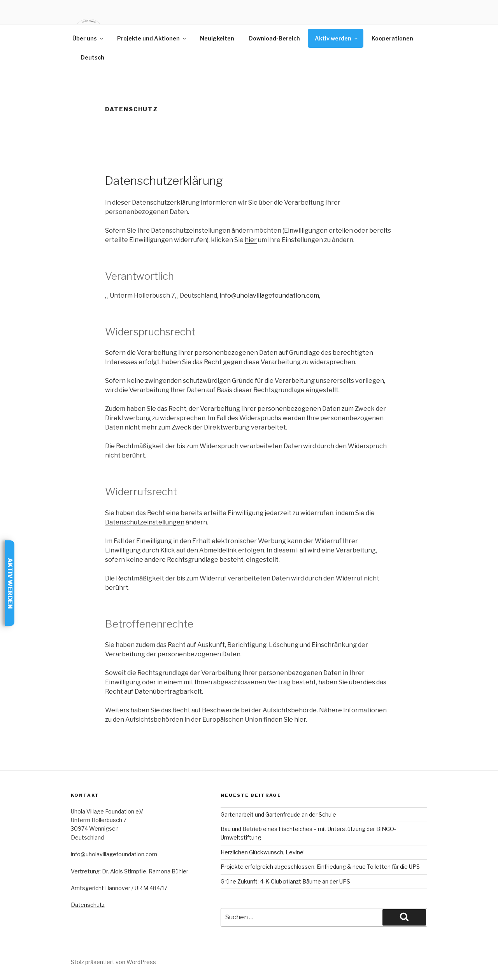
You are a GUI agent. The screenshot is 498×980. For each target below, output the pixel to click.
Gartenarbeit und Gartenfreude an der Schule (278, 814)
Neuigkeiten (217, 38)
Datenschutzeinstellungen (145, 522)
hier (251, 240)
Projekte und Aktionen (152, 38)
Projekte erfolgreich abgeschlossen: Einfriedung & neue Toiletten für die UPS (320, 867)
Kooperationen (392, 38)
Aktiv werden (337, 38)
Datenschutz (88, 905)
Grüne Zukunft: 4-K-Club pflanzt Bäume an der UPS (285, 881)
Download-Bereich (274, 38)
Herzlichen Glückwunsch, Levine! (263, 852)
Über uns (88, 38)
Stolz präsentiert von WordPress (113, 962)
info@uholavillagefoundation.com (269, 295)
